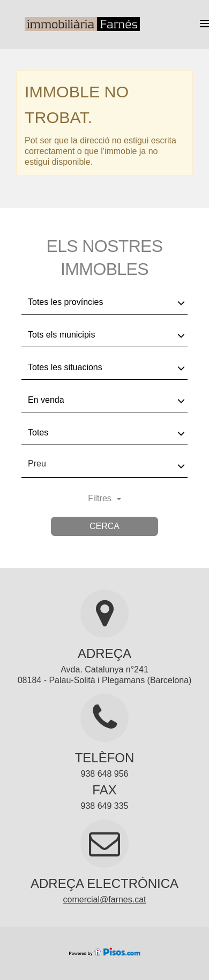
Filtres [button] (104, 498)
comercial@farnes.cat (105, 899)
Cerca (104, 526)
